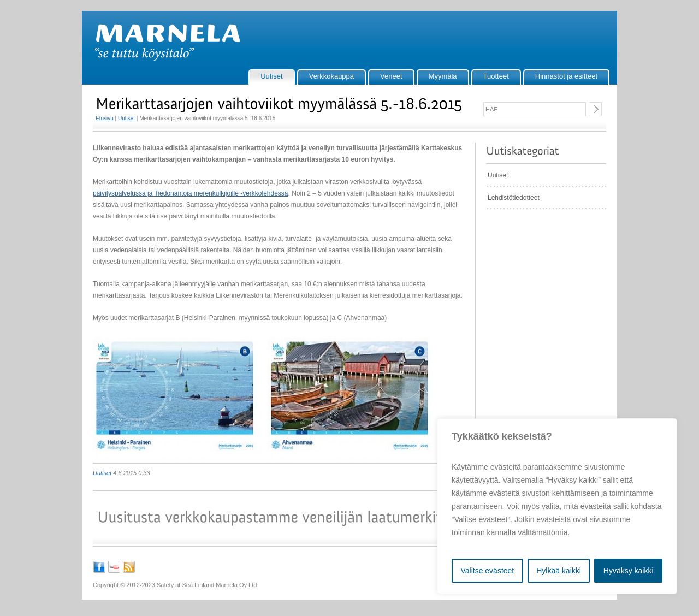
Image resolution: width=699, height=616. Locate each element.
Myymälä (443, 76)
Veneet (391, 76)
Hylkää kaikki (559, 571)
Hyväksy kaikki (629, 571)
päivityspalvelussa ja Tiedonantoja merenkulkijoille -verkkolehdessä (191, 193)
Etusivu (105, 118)
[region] (557, 506)
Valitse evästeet (487, 571)
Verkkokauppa (331, 76)
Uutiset (271, 76)
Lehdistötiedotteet (514, 198)
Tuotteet (496, 76)
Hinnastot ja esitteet (566, 76)
